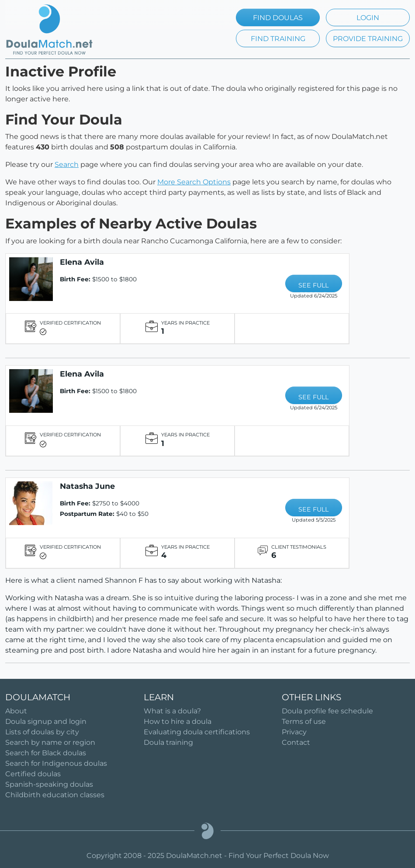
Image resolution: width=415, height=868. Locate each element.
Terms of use (304, 721)
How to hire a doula (178, 721)
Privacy (294, 732)
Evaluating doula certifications (197, 732)
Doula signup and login (46, 721)
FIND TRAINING (278, 39)
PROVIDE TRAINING (368, 39)
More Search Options (194, 182)
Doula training (168, 742)
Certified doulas (33, 774)
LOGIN (368, 18)
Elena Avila (82, 262)
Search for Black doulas (46, 753)
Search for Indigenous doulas (56, 763)
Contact (296, 742)
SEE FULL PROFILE (313, 287)
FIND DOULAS (278, 18)
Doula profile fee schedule (327, 711)
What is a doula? (172, 711)
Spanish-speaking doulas (49, 784)
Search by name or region (50, 742)
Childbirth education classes (55, 795)
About (16, 711)
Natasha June (87, 486)
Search (67, 164)
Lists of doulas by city (42, 732)
